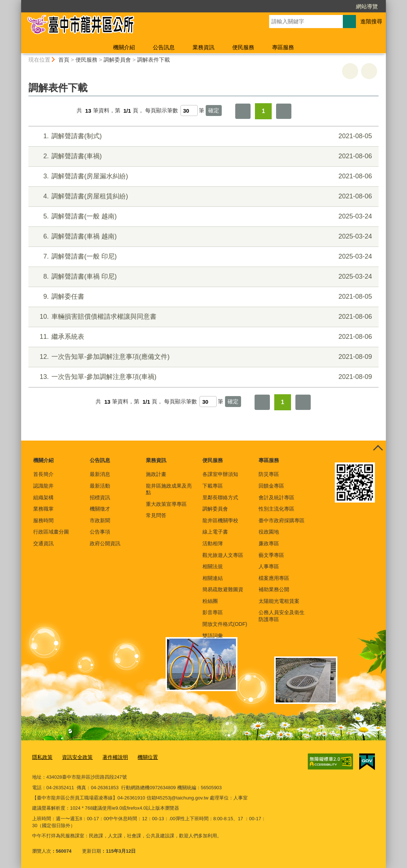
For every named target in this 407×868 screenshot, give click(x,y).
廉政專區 (269, 543)
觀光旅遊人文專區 (223, 555)
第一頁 (243, 111)
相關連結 (213, 578)
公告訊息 (164, 47)
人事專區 (269, 566)
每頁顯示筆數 (162, 111)
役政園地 (269, 532)
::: (18, 3)
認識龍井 (43, 486)
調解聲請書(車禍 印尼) (203, 277)
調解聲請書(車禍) (203, 156)
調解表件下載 (154, 60)
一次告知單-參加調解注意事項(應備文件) (203, 357)
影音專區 (213, 612)
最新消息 (100, 474)
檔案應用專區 (274, 578)
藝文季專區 (271, 555)
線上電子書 (215, 532)
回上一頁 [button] (369, 71)
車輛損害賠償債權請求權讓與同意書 (203, 317)
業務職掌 (43, 509)
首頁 (64, 60)
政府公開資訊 (105, 543)
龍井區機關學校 (220, 520)
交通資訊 (43, 543)
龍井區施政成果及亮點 (169, 489)
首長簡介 (43, 474)
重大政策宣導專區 (166, 504)
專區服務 (283, 47)
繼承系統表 (203, 337)
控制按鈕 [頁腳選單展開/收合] (378, 449)
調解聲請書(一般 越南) (203, 216)
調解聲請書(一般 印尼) (203, 257)
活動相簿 (213, 543)
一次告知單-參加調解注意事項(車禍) (203, 377)
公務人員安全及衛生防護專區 (282, 616)
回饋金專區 (271, 486)
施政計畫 (156, 474)
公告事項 (100, 532)
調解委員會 (117, 60)
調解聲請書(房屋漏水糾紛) (203, 176)
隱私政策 (42, 757)
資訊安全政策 (75, 757)
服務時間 (43, 520)
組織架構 (43, 497)
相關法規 (213, 566)
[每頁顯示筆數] (189, 111)
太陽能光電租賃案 (279, 601)
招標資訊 (100, 497)
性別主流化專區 (276, 509)
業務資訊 (204, 47)
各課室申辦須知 (220, 474)
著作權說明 (111, 757)
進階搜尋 (371, 21)
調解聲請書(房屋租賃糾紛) (203, 196)
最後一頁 (284, 111)
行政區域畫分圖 (51, 532)
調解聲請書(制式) (203, 136)
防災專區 (269, 474)
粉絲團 (210, 601)
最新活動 (100, 486)
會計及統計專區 (276, 497)
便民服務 (243, 47)
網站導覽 (367, 6)
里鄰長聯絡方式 (220, 497)
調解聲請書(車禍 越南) (203, 237)
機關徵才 (100, 509)
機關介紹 (124, 47)
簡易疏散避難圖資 (223, 589)
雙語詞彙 (213, 636)
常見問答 (156, 515)
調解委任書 (203, 297)
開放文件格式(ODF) (225, 624)
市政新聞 (100, 520)
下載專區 (213, 486)
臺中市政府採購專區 (282, 520)
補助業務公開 (274, 589)
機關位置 (142, 757)
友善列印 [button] (350, 71)
